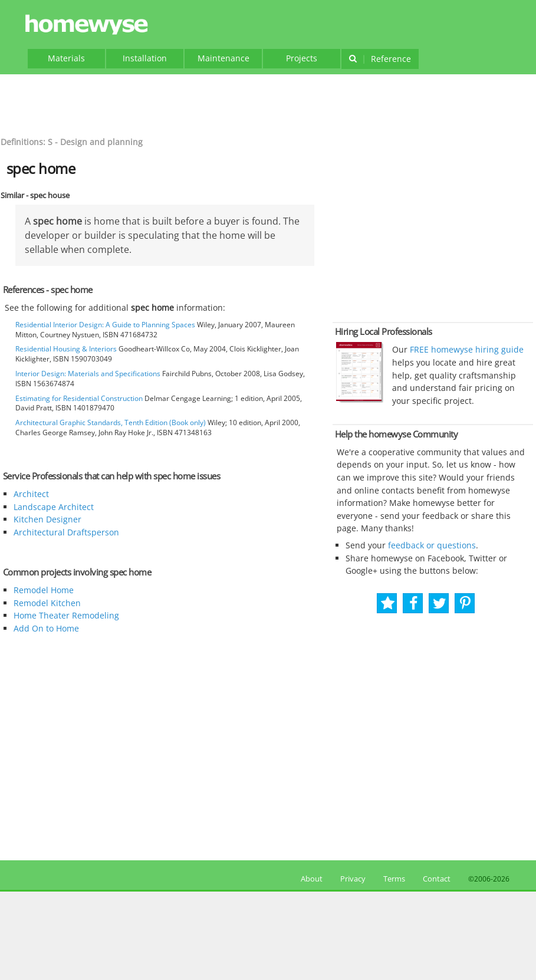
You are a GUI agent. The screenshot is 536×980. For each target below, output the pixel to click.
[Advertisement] (268, 104)
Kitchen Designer (47, 519)
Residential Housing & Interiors (66, 349)
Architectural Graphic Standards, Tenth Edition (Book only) (111, 422)
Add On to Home (46, 628)
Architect (31, 494)
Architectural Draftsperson (66, 532)
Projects (302, 58)
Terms (394, 879)
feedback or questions (432, 545)
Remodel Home (44, 590)
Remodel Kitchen (47, 603)
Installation (145, 58)
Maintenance (223, 58)
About (310, 879)
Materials (66, 58)
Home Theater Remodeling (66, 615)
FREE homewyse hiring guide (466, 349)
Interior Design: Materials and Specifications (88, 374)
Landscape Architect (54, 507)
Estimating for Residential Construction (79, 398)
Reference (380, 59)
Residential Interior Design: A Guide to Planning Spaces (105, 325)
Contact (437, 879)
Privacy (353, 879)
